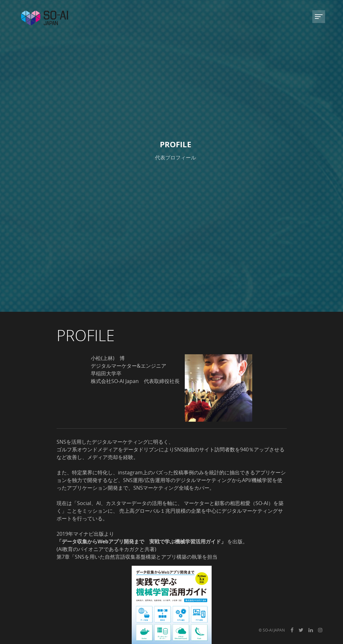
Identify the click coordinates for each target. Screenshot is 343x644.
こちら (174, 465)
